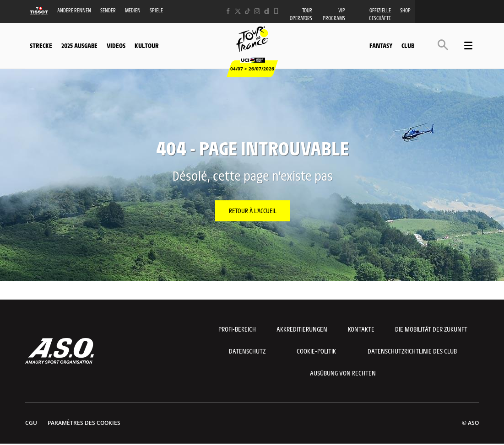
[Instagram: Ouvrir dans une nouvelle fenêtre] (257, 11)
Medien (133, 10)
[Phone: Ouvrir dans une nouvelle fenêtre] (276, 11)
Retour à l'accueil (253, 210)
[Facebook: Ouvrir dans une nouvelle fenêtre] (228, 11)
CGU (31, 423)
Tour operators (301, 14)
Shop (405, 10)
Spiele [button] (156, 10)
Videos (116, 45)
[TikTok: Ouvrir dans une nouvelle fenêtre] (247, 11)
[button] (443, 45)
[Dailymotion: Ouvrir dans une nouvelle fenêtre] (267, 11)
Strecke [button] (41, 45)
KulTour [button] (147, 45)
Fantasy (381, 45)
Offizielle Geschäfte (380, 14)
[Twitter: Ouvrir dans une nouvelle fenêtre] (238, 11)
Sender (108, 10)
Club (408, 45)
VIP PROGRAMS (334, 14)
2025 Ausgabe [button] (79, 45)
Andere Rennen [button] (74, 10)
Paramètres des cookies (84, 423)
